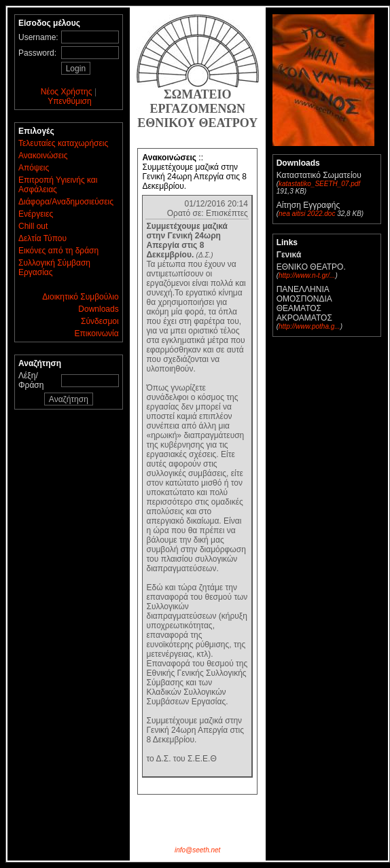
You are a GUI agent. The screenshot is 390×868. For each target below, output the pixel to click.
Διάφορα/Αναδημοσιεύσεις (66, 202)
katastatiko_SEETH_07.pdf (319, 184)
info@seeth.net (197, 850)
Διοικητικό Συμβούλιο (80, 297)
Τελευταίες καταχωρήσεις (63, 143)
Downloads (98, 309)
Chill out (33, 226)
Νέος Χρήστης (67, 92)
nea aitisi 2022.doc (307, 214)
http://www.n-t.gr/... (307, 275)
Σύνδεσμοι (100, 321)
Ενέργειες (36, 214)
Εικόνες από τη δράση (58, 251)
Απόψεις (34, 168)
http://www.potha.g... (309, 326)
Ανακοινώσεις (43, 156)
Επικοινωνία (97, 333)
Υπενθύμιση (70, 101)
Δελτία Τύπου (42, 238)
